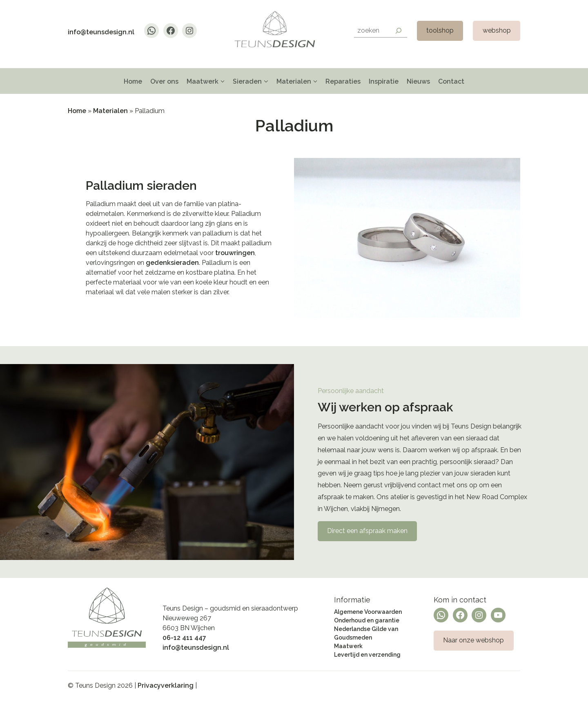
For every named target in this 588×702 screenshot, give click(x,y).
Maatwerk (203, 81)
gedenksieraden (172, 263)
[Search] (399, 31)
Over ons (164, 81)
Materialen (294, 81)
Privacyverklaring (166, 685)
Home (133, 81)
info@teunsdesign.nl (101, 32)
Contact (451, 81)
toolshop (440, 30)
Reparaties (343, 81)
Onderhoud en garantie (367, 620)
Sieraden (247, 81)
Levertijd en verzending (367, 655)
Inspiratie (384, 81)
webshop (497, 30)
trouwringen (235, 253)
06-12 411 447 (184, 638)
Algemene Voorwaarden (368, 612)
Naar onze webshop (473, 640)
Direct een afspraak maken (367, 531)
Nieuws (418, 81)
